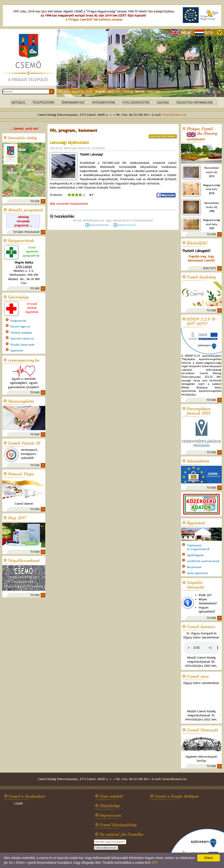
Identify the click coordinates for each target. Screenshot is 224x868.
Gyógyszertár (18, 321)
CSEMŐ (18, 804)
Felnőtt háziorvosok (22, 345)
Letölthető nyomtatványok (203, 561)
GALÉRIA (163, 102)
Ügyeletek (17, 351)
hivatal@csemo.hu (175, 115)
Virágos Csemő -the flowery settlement (202, 134)
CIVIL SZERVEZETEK (136, 102)
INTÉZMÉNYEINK (104, 102)
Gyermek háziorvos (22, 339)
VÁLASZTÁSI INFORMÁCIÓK (194, 102)
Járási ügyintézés (198, 573)
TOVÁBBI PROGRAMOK (26, 232)
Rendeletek (194, 567)
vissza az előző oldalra (163, 136)
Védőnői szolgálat (21, 333)
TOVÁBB (35, 201)
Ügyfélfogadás (195, 555)
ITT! (155, 863)
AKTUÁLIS (18, 102)
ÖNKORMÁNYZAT (73, 102)
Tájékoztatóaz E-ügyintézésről (198, 547)
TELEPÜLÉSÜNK (43, 102)
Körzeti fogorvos (20, 327)
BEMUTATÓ (210, 268)
